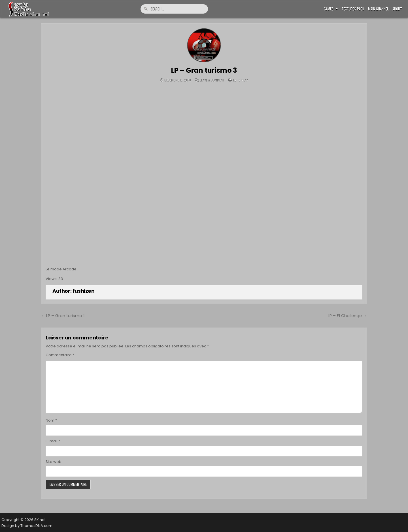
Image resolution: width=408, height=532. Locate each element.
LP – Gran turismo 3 (204, 70)
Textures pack (353, 9)
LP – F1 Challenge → (347, 316)
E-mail (53, 441)
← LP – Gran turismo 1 (63, 316)
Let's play (241, 80)
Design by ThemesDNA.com (27, 526)
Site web (54, 462)
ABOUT (397, 9)
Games (329, 9)
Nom (51, 420)
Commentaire (60, 355)
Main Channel (378, 9)
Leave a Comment (212, 80)
